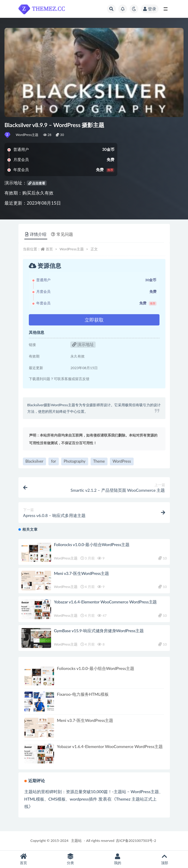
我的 (118, 859)
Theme (99, 461)
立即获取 (94, 320)
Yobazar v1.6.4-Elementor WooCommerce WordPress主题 (106, 602)
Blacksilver (35, 461)
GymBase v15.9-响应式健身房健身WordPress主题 (99, 631)
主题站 (76, 841)
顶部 (165, 859)
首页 (49, 249)
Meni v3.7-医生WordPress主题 (82, 573)
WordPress (122, 461)
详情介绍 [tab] (36, 234)
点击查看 (37, 183)
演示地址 (83, 344)
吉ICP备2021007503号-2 (136, 841)
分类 (70, 859)
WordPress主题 (27, 135)
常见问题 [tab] (62, 234)
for (53, 461)
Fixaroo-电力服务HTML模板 (83, 694)
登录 (150, 9)
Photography (75, 461)
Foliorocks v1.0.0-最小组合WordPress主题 (92, 544)
